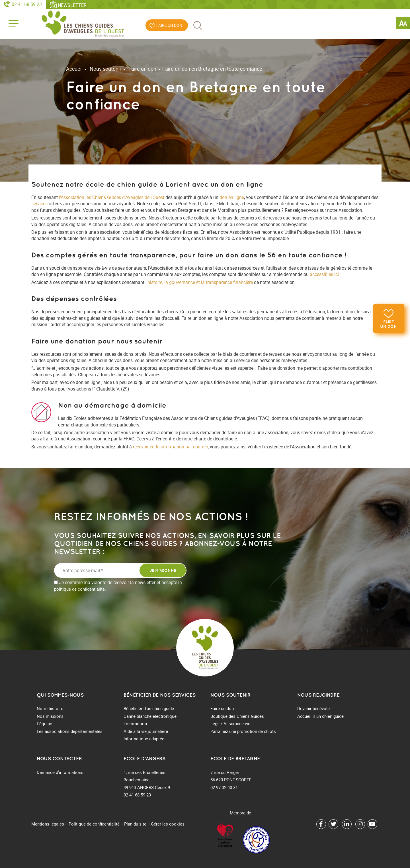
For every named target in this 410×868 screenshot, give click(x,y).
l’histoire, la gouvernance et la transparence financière (199, 282)
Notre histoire (50, 708)
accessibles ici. (325, 274)
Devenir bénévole (313, 708)
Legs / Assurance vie (230, 723)
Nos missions (50, 716)
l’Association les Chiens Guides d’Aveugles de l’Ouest (112, 197)
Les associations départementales (70, 731)
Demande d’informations (60, 772)
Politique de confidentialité (94, 824)
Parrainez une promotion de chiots (243, 731)
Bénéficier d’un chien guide (149, 708)
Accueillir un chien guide (320, 716)
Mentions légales (48, 824)
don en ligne (232, 197)
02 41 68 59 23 (27, 4)
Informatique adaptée (144, 739)
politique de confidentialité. (80, 589)
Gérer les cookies (168, 824)
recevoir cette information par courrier (170, 447)
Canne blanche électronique (150, 716)
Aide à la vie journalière (146, 731)
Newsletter (72, 5)
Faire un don (388, 324)
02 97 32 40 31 (224, 787)
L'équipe (44, 723)
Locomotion (135, 723)
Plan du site (135, 824)
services (39, 204)
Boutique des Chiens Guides (237, 716)
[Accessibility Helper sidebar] (403, 24)
